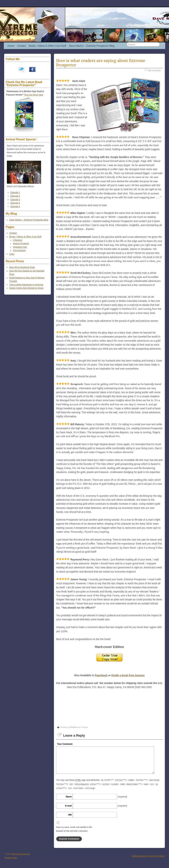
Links (12, 254)
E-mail (68, 806)
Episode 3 (15, 200)
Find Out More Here (34, 95)
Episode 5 (15, 206)
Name (69, 797)
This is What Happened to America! (26, 285)
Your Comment (65, 744)
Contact (22, 46)
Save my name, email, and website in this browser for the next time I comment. (74, 829)
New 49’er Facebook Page (22, 267)
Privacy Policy (11, 858)
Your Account (19, 250)
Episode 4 (15, 203)
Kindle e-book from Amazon (128, 675)
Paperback (101, 675)
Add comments (154, 70)
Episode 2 (15, 196)
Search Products (21, 244)
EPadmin (74, 727)
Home (11, 46)
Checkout (17, 240)
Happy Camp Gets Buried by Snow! (26, 288)
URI (70, 815)
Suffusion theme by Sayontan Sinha (148, 856)
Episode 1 (15, 193)
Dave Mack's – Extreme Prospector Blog (92, 46)
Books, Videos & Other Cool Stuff (47, 46)
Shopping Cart (20, 247)
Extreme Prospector (21, 854)
